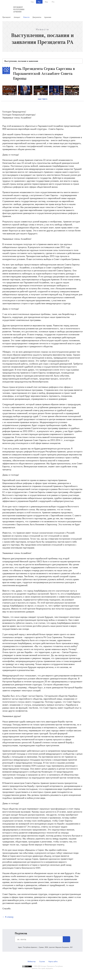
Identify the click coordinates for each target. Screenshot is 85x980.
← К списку (8, 917)
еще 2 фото (43, 99)
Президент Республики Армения (19, 9)
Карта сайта (53, 961)
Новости (26, 17)
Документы (37, 17)
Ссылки (42, 961)
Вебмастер (32, 961)
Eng (46, 2)
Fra (53, 2)
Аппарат (17, 17)
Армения (48, 17)
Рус (39, 2)
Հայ (32, 2)
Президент (7, 17)
